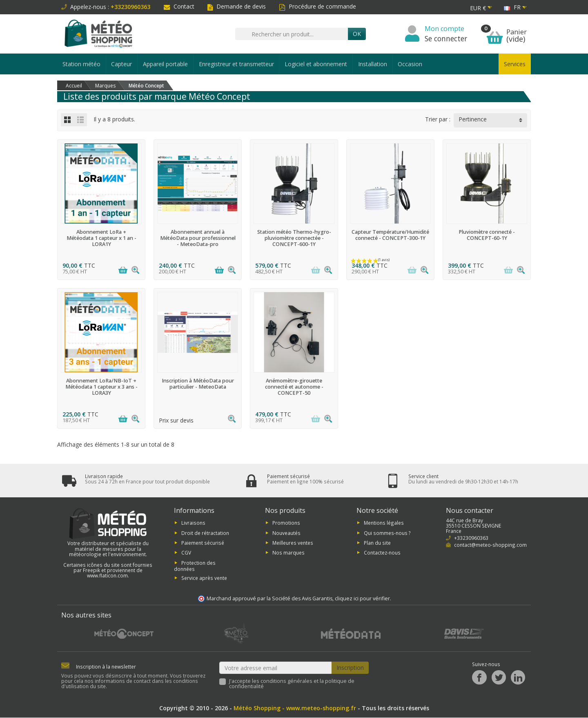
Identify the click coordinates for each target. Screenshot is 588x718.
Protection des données (195, 566)
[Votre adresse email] (276, 668)
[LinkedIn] (518, 677)
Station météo (81, 64)
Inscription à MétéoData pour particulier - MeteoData (198, 384)
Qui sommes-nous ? (387, 533)
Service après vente (204, 578)
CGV (186, 552)
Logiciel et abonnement (316, 64)
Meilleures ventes (293, 543)
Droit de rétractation (205, 533)
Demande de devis (237, 6)
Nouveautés (286, 533)
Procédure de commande (317, 6)
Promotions (286, 523)
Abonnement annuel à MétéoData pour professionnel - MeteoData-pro (198, 238)
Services (515, 64)
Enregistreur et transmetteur (236, 64)
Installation (373, 64)
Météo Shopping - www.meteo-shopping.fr (295, 708)
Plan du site (377, 543)
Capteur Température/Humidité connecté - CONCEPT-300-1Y (390, 235)
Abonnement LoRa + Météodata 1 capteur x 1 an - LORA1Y (101, 238)
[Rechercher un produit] (292, 34)
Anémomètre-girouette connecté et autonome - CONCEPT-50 (294, 387)
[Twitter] (499, 677)
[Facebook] (479, 677)
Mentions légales (384, 523)
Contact (179, 6)
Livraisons (193, 523)
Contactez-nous (382, 552)
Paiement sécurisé (203, 543)
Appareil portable (165, 64)
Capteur (121, 64)
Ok (357, 34)
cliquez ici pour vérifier (362, 598)
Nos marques (288, 552)
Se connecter (446, 38)
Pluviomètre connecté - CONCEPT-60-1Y (487, 235)
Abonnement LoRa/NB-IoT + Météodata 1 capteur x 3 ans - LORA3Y (101, 387)
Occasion (410, 64)
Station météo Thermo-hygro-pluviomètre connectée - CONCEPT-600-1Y (294, 238)
